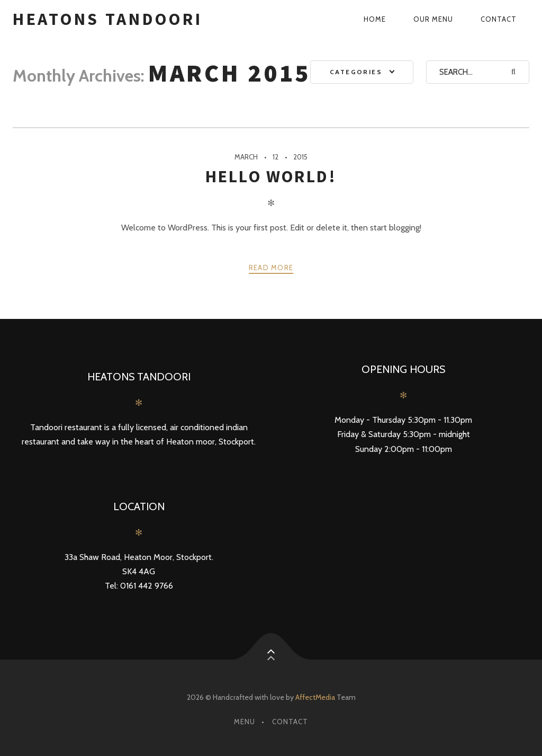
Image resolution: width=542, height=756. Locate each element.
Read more (271, 268)
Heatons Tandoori (107, 19)
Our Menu (433, 19)
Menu (245, 722)
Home (375, 19)
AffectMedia (315, 697)
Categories (356, 72)
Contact (499, 19)
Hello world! (271, 176)
